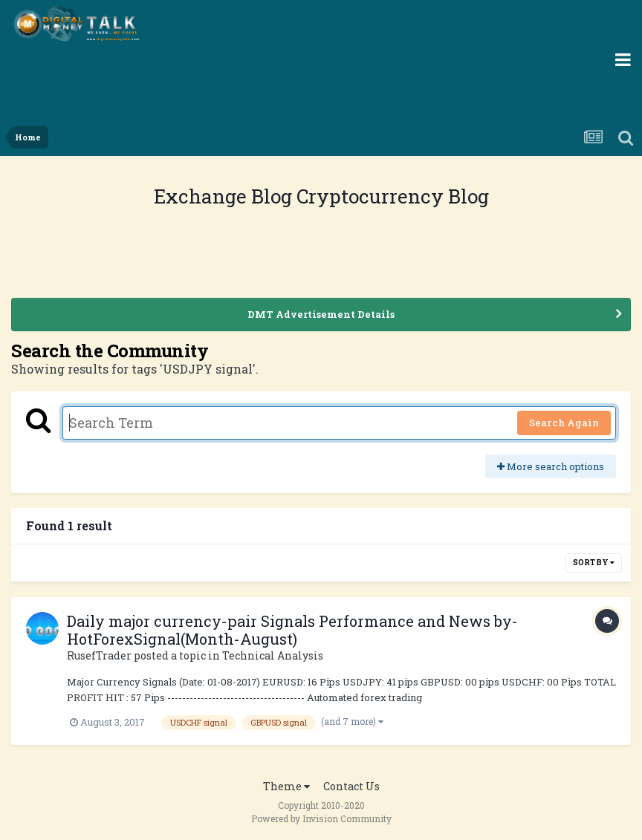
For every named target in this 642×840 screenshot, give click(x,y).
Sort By (594, 563)
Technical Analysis (273, 655)
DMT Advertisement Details (321, 314)
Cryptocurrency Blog (393, 196)
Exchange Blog (225, 196)
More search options (551, 466)
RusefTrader (99, 655)
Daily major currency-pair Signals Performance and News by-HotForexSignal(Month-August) (292, 630)
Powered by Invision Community (321, 818)
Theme (286, 786)
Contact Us (351, 786)
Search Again (564, 423)
